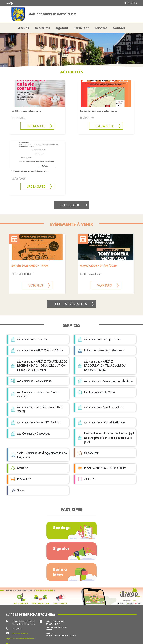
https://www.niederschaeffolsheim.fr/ (21, 639)
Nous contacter (20, 634)
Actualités (42, 28)
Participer (81, 28)
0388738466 (17, 629)
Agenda (62, 28)
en (132, 3)
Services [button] (101, 28)
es (136, 3)
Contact (119, 28)
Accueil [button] (24, 28)
